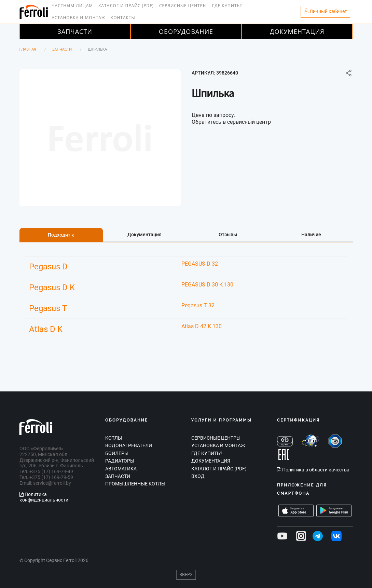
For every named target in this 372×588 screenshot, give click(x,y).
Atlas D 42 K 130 (202, 326)
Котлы (114, 438)
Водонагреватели (129, 445)
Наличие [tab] (311, 235)
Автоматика (121, 469)
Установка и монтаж (78, 18)
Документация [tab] (144, 235)
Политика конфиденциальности (44, 497)
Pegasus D (48, 267)
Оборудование (186, 31)
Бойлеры (117, 453)
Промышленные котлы (135, 484)
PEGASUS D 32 (200, 264)
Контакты (123, 18)
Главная (28, 49)
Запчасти (75, 31)
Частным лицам (72, 6)
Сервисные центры (183, 6)
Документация (297, 31)
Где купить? (227, 6)
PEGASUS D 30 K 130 (207, 285)
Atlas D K (46, 329)
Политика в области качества (313, 470)
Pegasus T (48, 308)
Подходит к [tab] (61, 235)
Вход (198, 476)
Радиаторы (120, 461)
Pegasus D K (52, 288)
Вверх (186, 574)
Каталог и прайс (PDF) (126, 6)
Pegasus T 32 (198, 305)
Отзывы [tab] (228, 235)
